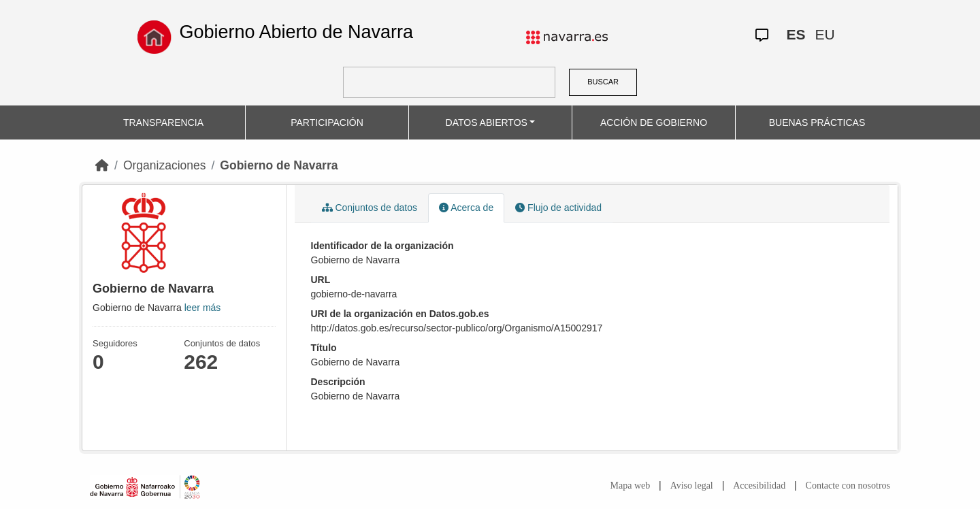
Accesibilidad (759, 486)
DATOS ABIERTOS (487, 122)
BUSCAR (603, 82)
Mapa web (631, 486)
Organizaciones (165, 165)
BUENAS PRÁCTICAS (817, 122)
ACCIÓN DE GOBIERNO (654, 122)
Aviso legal (692, 486)
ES (796, 34)
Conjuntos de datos (370, 208)
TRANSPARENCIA (163, 122)
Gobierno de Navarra (279, 165)
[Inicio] (102, 165)
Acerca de (466, 208)
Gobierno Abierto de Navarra (296, 32)
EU (824, 34)
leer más (203, 308)
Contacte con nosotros (848, 486)
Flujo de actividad (558, 208)
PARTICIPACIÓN (327, 122)
